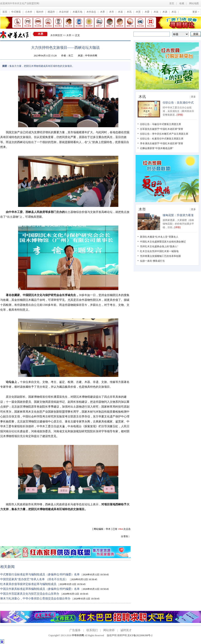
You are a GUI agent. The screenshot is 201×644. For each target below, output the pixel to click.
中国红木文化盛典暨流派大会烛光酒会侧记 (163, 242)
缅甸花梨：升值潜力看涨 (178, 215)
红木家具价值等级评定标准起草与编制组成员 (28, 584)
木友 (156, 12)
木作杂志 (92, 12)
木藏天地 (78, 12)
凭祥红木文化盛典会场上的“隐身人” (159, 246)
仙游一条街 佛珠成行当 (152, 261)
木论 (174, 12)
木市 (112, 12)
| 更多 (193, 97)
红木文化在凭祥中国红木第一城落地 (159, 251)
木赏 (139, 12)
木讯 (129, 12)
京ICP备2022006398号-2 (140, 635)
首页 (172, 3)
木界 (103, 12)
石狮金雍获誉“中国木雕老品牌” (157, 148)
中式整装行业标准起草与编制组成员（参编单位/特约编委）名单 (40, 574)
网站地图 (194, 3)
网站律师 (109, 630)
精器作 (52, 12)
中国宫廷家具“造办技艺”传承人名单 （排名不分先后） (34, 579)
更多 (195, 12)
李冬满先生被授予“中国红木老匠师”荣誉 (162, 143)
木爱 (147, 12)
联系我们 (92, 630)
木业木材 (64, 12)
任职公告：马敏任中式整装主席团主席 (160, 124)
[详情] (180, 115)
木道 (121, 12)
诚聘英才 (126, 630)
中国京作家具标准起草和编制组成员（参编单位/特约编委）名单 (40, 589)
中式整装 (16, 12)
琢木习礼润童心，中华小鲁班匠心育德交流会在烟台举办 (35, 599)
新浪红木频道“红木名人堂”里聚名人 (159, 237)
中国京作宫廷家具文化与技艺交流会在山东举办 (30, 594)
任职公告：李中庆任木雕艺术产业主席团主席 (164, 134)
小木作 (29, 12)
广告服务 (75, 630)
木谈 (165, 12)
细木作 (40, 12)
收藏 (182, 3)
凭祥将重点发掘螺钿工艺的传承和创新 (160, 256)
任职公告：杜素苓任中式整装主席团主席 (162, 139)
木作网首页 (56, 35)
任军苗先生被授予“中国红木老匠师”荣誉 (162, 129)
